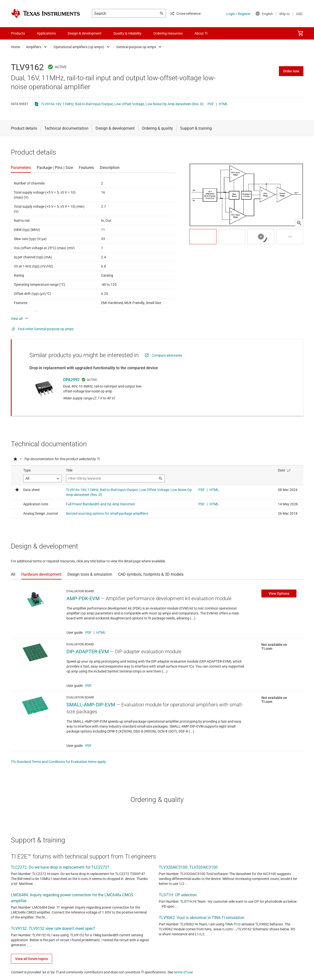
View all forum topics (31, 959)
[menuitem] (300, 33)
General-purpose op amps (136, 47)
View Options (279, 593)
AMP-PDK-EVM (83, 598)
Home (15, 47)
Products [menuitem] (18, 33)
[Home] (45, 14)
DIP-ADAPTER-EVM (88, 652)
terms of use (183, 972)
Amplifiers (34, 47)
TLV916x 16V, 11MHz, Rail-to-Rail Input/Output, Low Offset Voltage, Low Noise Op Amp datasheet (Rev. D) (122, 104)
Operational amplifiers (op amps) (79, 47)
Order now (291, 71)
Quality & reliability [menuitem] (127, 33)
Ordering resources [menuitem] (168, 33)
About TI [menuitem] (201, 33)
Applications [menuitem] (46, 33)
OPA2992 (71, 380)
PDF (211, 104)
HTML (223, 104)
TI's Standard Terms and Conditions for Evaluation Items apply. (59, 762)
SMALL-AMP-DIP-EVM (91, 705)
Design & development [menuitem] (85, 33)
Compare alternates (167, 355)
